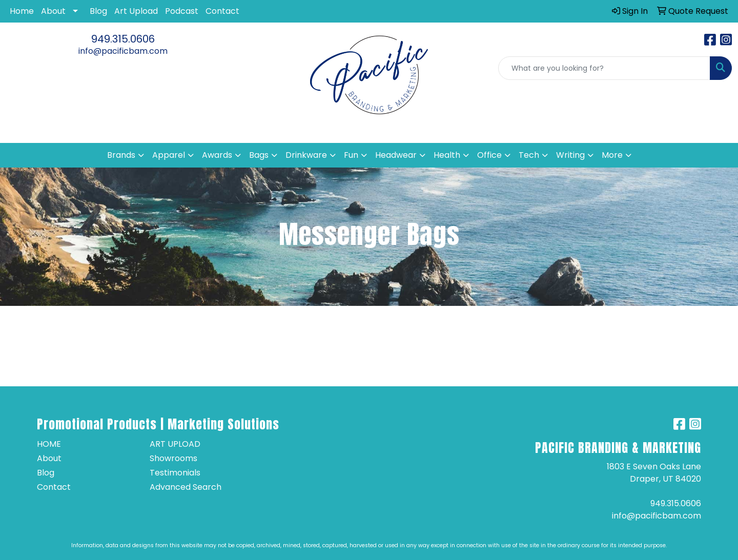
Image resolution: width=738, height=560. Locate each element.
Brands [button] (121, 155)
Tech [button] (529, 155)
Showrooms (173, 458)
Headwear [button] (396, 155)
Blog (98, 11)
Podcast (182, 11)
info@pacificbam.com (123, 51)
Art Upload (136, 11)
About (53, 11)
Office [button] (489, 155)
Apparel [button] (169, 155)
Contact (222, 11)
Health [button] (447, 155)
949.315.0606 (123, 39)
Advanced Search (186, 487)
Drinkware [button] (306, 155)
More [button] (612, 155)
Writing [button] (570, 155)
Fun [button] (351, 155)
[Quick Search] (604, 68)
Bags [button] (259, 155)
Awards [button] (217, 155)
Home (22, 11)
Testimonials (175, 473)
